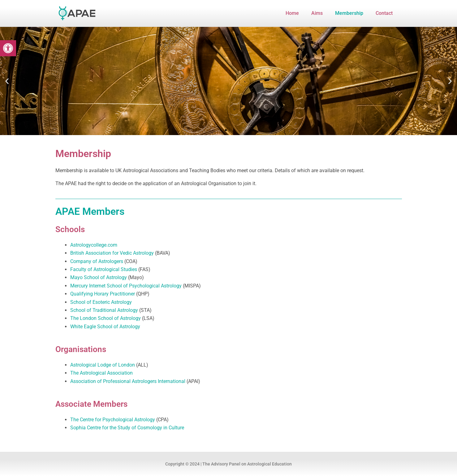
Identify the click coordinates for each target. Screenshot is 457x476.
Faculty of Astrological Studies (104, 269)
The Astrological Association (101, 373)
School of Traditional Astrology (104, 310)
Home (292, 13)
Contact (384, 13)
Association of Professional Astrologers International (128, 381)
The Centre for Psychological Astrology (113, 420)
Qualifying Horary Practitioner (103, 294)
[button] (8, 48)
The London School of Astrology (106, 318)
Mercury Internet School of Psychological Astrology (126, 286)
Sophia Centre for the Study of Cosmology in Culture (127, 428)
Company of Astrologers (97, 261)
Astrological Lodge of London (103, 365)
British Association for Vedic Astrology (112, 253)
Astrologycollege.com (94, 245)
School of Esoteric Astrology (101, 302)
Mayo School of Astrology (99, 277)
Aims (317, 13)
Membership (349, 13)
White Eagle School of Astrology (105, 327)
